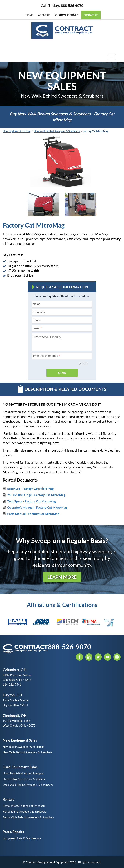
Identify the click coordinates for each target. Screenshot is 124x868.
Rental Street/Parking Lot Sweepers (24, 806)
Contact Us (91, 15)
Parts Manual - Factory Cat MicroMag (33, 514)
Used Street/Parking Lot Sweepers (23, 773)
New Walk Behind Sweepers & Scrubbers (57, 131)
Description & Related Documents (62, 389)
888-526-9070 (72, 6)
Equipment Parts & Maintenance (22, 838)
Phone (37, 320)
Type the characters (46, 356)
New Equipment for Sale (17, 131)
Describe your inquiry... (48, 337)
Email (37, 328)
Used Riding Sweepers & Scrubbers (24, 779)
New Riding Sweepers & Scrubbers (24, 747)
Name (36, 304)
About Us (44, 15)
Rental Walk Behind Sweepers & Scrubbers (28, 817)
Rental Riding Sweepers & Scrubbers (24, 811)
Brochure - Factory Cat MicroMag (30, 489)
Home (29, 15)
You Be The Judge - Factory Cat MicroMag (36, 495)
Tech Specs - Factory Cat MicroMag (31, 501)
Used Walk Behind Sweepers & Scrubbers (28, 785)
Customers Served (67, 15)
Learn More (62, 577)
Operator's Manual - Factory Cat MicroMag (37, 507)
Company (39, 312)
